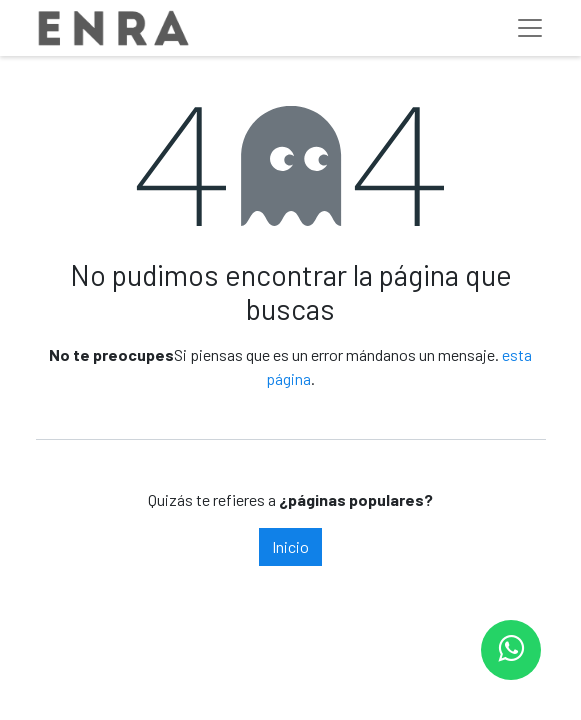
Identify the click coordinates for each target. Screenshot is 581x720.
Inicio (290, 546)
